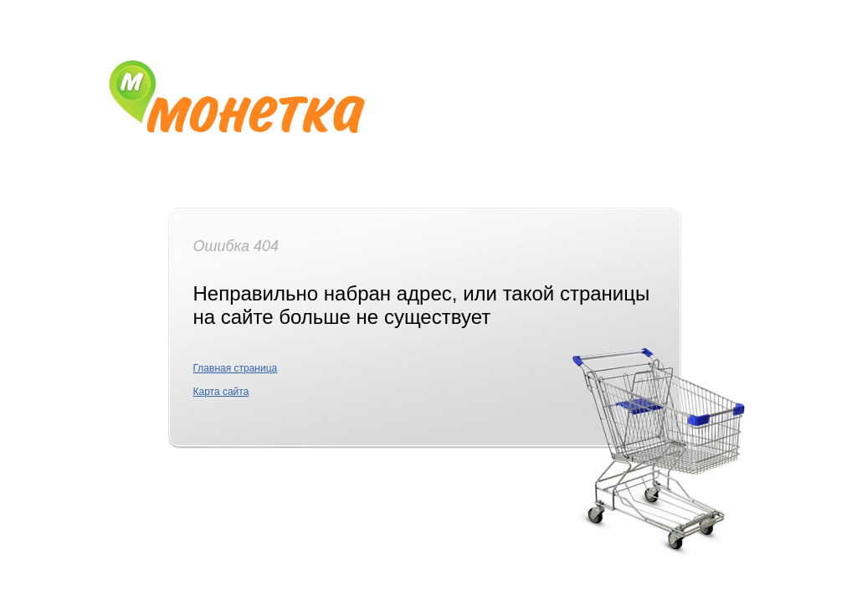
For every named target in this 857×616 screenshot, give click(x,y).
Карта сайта (221, 392)
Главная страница (236, 368)
